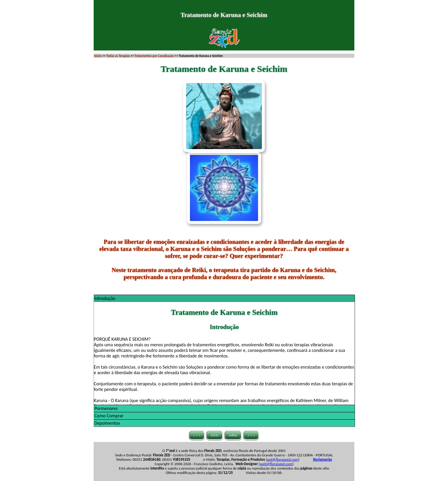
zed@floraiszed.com (282, 459)
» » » (251, 435)
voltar (233, 435)
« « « (197, 435)
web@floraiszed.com (276, 464)
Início (98, 56)
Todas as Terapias (118, 56)
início (215, 435)
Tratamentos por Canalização (154, 56)
